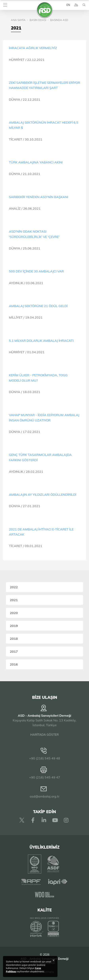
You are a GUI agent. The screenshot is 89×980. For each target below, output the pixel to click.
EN (68, 5)
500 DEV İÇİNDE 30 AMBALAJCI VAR (36, 271)
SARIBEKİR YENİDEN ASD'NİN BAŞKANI (39, 197)
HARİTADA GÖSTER (44, 735)
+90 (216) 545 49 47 (45, 777)
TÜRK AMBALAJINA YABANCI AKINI (36, 162)
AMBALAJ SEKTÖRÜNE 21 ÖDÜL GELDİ (38, 306)
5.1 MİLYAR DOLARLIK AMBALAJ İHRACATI (41, 341)
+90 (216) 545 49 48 (45, 758)
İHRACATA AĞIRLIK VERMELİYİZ (33, 48)
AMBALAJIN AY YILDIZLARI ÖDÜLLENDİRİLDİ (43, 495)
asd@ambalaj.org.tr (45, 796)
